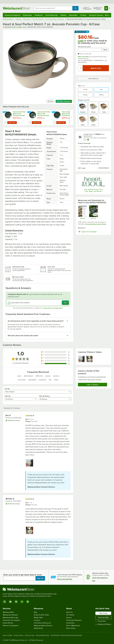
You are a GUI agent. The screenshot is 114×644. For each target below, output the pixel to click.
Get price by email (84, 47)
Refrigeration (27, 15)
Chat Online (101, 621)
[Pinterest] (28, 602)
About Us (69, 612)
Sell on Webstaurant (73, 626)
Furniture (83, 15)
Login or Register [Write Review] (93, 385)
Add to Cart (12, 123)
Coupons (37, 620)
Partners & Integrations (11, 626)
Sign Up (40, 578)
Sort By (7, 389)
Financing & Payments (74, 620)
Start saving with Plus (65, 579)
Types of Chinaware (95, 232)
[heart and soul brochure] (93, 212)
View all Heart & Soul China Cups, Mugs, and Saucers (93, 190)
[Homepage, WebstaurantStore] (16, 8)
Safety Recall (38, 628)
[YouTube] (10, 602)
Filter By (8, 396)
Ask (65, 303)
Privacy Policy (59, 308)
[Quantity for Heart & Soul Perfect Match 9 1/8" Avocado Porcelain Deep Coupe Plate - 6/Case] (30, 123)
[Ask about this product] (38, 303)
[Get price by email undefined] (90, 50)
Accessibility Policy (43, 635)
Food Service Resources (42, 623)
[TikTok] (22, 602)
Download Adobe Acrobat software (96, 224)
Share (50, 101)
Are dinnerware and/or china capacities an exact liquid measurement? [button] (36, 321)
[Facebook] (16, 602)
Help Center (103, 613)
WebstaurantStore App (11, 618)
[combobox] (53, 8)
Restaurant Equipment (13, 15)
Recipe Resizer (8, 623)
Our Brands (70, 615)
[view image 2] (90, 359)
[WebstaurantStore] (31, 589)
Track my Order (103, 617)
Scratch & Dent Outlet (41, 615)
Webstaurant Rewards (10, 615)
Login (81, 41)
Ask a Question (64, 101)
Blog (35, 612)
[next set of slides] (71, 118)
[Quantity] (80, 68)
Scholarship (70, 623)
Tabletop (63, 15)
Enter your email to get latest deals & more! (23, 575)
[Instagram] (5, 602)
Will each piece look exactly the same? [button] (23, 336)
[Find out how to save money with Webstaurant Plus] (5, 112)
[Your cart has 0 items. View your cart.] (108, 8)
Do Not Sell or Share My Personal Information (67, 635)
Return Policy (71, 628)
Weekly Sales (38, 618)
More (108, 15)
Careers (69, 618)
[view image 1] (81, 359)
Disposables (73, 15)
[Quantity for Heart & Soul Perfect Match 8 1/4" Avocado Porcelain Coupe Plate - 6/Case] (55, 123)
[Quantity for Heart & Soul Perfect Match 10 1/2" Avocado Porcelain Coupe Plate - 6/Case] (6, 123)
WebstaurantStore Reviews (43, 626)
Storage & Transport (96, 15)
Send (105, 50)
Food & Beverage (52, 15)
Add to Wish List (93, 79)
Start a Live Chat (83, 57)
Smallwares (39, 15)
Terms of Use (48, 308)
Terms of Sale (7, 635)
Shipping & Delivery (103, 624)
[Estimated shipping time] (88, 140)
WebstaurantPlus (9, 612)
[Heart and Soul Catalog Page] (82, 212)
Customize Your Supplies (11, 620)
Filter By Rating (44, 396)
